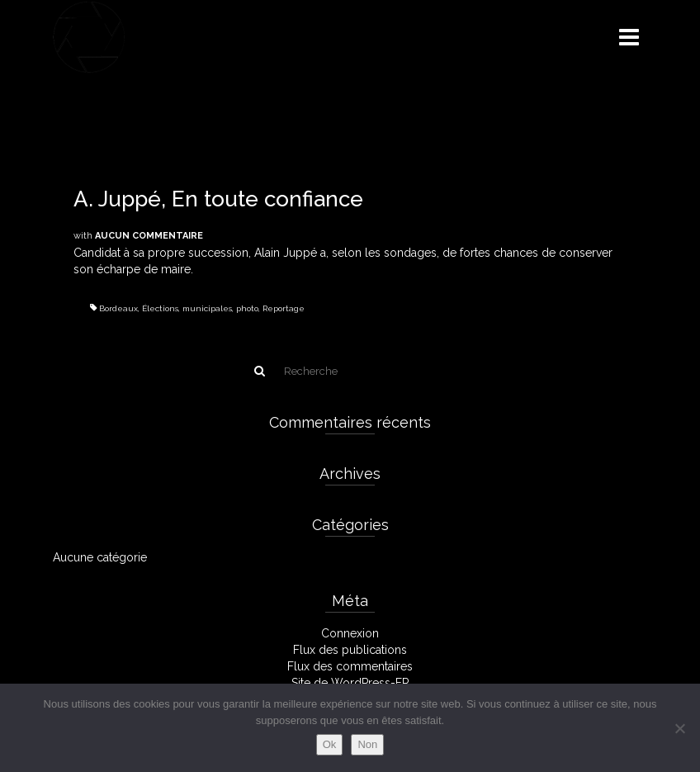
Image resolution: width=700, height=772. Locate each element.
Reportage (284, 308)
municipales (207, 308)
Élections (160, 308)
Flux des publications (350, 650)
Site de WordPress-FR (350, 683)
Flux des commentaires (350, 666)
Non (367, 744)
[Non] (679, 728)
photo (247, 308)
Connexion (350, 633)
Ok (330, 744)
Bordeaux (118, 308)
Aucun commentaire (149, 236)
